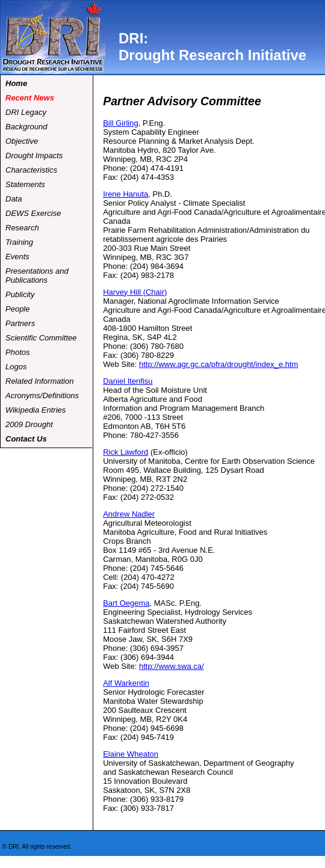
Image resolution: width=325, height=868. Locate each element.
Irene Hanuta (125, 194)
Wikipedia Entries (36, 410)
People (17, 309)
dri (53, 38)
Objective (22, 141)
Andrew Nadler (129, 514)
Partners (20, 323)
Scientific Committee (41, 338)
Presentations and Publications (37, 275)
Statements (25, 184)
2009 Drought (29, 424)
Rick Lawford (125, 452)
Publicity (20, 294)
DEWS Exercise (33, 213)
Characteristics (31, 170)
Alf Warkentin (126, 683)
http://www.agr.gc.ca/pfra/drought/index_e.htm (218, 364)
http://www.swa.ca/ (172, 666)
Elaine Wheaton (131, 754)
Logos (16, 367)
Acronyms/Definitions (42, 396)
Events (17, 257)
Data (14, 199)
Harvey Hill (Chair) (135, 292)
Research (22, 228)
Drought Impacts (34, 155)
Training (19, 242)
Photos (17, 352)
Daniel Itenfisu (128, 381)
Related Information (39, 381)
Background (26, 127)
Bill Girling (121, 123)
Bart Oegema (126, 603)
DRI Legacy (26, 112)
